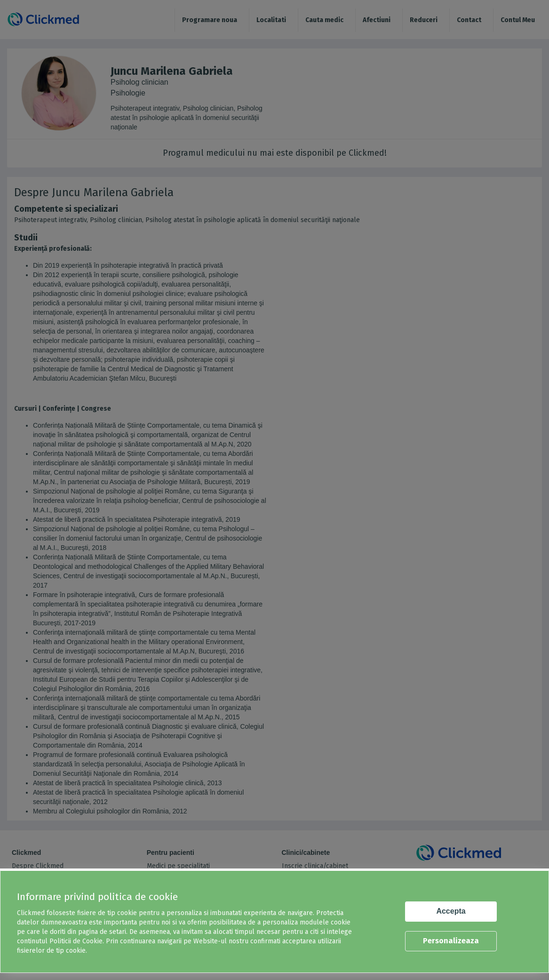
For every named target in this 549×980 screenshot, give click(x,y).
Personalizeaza (451, 941)
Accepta (451, 911)
